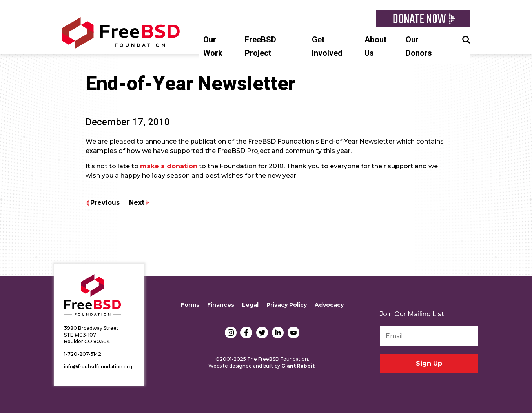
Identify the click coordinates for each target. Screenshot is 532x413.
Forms (190, 305)
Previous (105, 203)
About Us (375, 46)
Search (466, 39)
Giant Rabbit (298, 366)
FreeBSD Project (261, 46)
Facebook (246, 333)
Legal (250, 305)
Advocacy (329, 305)
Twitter (262, 333)
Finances (221, 305)
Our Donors (419, 46)
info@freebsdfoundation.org (98, 367)
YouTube (293, 333)
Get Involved (327, 46)
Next (137, 203)
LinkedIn (278, 333)
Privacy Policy (287, 305)
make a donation (169, 166)
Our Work (213, 46)
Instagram (231, 333)
